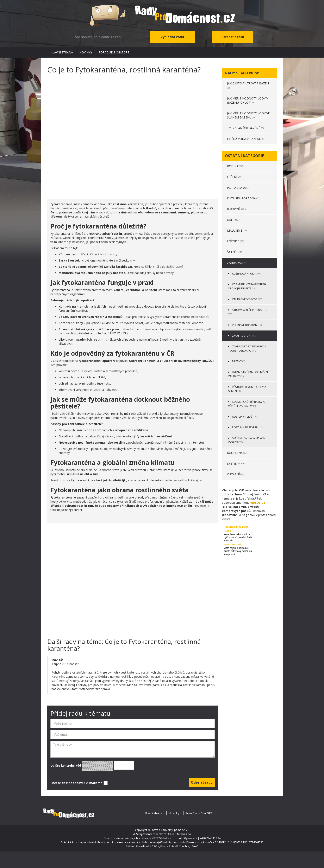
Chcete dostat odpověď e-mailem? (79, 783)
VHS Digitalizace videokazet (150, 834)
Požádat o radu (233, 37)
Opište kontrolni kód (92, 766)
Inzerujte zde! (232, 544)
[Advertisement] (133, 135)
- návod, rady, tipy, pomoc (167, 830)
